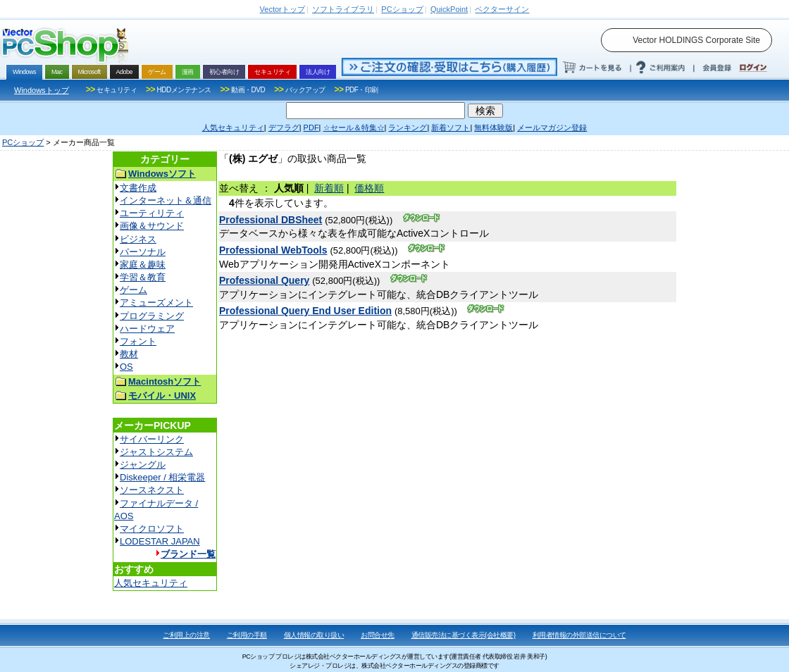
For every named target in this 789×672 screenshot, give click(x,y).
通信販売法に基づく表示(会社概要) (464, 635)
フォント (138, 341)
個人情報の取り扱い (314, 635)
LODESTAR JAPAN (160, 541)
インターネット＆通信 (166, 200)
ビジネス (138, 239)
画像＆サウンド (152, 226)
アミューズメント (156, 303)
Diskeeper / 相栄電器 (162, 477)
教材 (129, 354)
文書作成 (138, 188)
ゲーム (133, 290)
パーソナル (143, 252)
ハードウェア (147, 329)
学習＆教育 (143, 277)
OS (126, 367)
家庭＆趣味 (143, 265)
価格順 (369, 188)
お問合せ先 (378, 635)
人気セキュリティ (151, 583)
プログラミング (152, 316)
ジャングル (143, 465)
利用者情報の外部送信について (579, 635)
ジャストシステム (156, 452)
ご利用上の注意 (186, 635)
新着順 (329, 188)
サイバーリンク (152, 439)
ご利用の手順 (247, 635)
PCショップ (23, 142)
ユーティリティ (152, 213)
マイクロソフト (152, 529)
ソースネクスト (152, 490)
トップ (282, 9)
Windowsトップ (42, 90)
